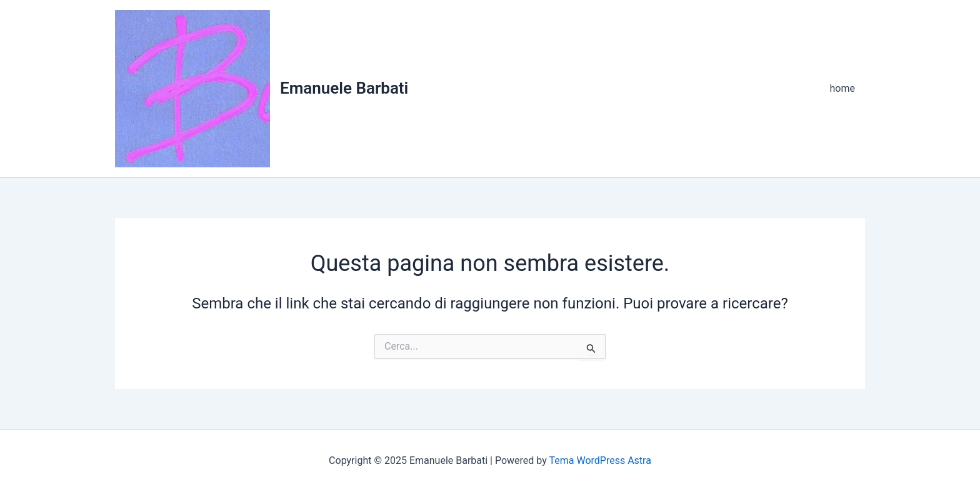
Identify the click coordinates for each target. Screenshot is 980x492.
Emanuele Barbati (344, 88)
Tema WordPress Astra (600, 460)
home (842, 88)
